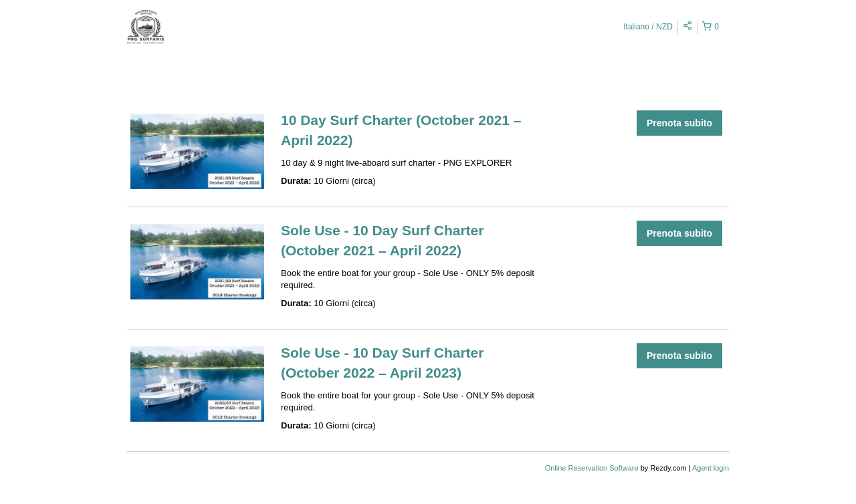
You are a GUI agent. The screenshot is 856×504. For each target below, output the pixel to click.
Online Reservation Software (592, 468)
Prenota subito (679, 123)
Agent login (711, 468)
